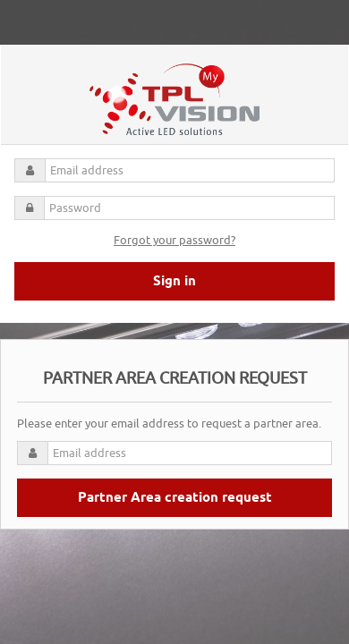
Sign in (174, 282)
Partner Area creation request (175, 498)
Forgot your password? (174, 240)
